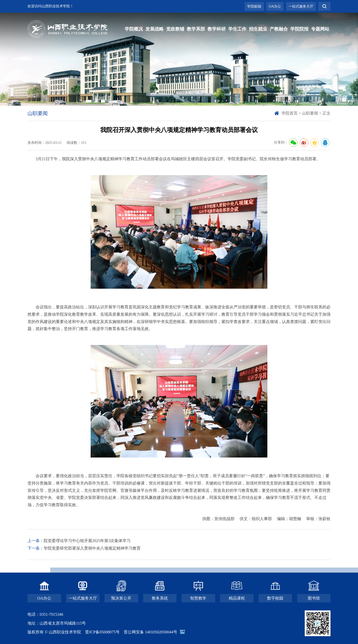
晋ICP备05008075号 (102, 632)
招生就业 (258, 29)
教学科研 (217, 29)
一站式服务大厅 (301, 6)
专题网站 (320, 29)
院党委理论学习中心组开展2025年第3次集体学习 (87, 541)
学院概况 (134, 29)
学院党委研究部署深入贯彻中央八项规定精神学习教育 (92, 548)
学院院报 (299, 29)
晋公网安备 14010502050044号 (150, 632)
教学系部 (196, 29)
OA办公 (275, 6)
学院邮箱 (254, 6)
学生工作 (237, 29)
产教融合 (279, 29)
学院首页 (290, 113)
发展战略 (155, 29)
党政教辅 (175, 29)
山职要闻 (310, 113)
